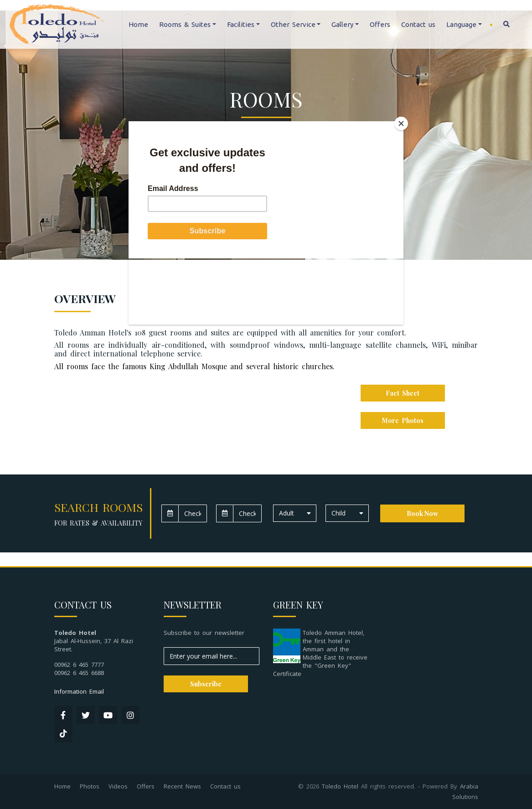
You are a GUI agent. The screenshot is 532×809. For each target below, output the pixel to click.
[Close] (401, 124)
